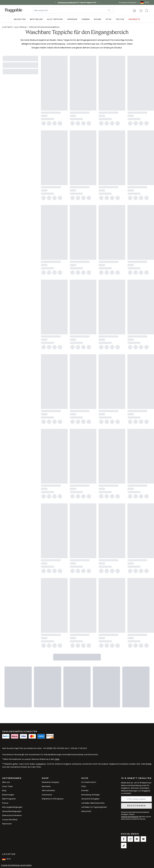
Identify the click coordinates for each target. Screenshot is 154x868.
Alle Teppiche (55, 19)
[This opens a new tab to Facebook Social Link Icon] (124, 839)
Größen (72, 19)
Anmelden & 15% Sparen (128, 3)
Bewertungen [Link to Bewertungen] (8, 795)
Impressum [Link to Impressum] (7, 824)
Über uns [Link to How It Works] (6, 782)
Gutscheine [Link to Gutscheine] (47, 795)
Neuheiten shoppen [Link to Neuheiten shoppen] (51, 782)
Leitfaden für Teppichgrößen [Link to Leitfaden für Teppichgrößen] (94, 807)
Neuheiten (20, 19)
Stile (109, 19)
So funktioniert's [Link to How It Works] (89, 782)
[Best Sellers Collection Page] (37, 19)
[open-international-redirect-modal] (145, 2)
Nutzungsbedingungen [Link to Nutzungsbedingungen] (12, 807)
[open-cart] (147, 10)
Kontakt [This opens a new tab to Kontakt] (85, 790)
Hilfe (85, 778)
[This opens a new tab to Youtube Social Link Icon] (143, 839)
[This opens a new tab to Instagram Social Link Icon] (130, 839)
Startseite (7, 27)
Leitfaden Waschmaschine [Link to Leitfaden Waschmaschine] (93, 803)
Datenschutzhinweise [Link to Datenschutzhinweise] (12, 815)
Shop (45, 778)
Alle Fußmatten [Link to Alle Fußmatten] (49, 790)
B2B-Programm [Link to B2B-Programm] (9, 799)
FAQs (57, 759)
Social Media (130, 834)
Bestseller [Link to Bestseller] (46, 786)
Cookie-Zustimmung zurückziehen (16, 865)
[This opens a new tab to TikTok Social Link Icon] (124, 846)
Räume (98, 19)
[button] (134, 11)
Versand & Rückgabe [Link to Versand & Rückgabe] (90, 799)
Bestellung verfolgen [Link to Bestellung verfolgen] (91, 795)
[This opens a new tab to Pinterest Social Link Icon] (137, 839)
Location (9, 854)
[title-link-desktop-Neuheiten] (20, 19)
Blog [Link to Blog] (4, 790)
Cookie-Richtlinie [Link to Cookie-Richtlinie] (10, 820)
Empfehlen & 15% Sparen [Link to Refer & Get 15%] (53, 799)
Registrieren (136, 806)
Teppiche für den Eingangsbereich (44, 27)
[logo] (14, 10)
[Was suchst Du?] (70, 10)
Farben (86, 19)
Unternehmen (12, 778)
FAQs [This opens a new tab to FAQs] (84, 786)
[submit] (110, 10)
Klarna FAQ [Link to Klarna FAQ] (86, 811)
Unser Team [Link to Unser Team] (7, 786)
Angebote (134, 19)
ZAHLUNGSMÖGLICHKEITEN (20, 731)
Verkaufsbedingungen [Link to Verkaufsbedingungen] (12, 811)
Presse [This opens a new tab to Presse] (5, 803)
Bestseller (37, 19)
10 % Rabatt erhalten (136, 778)
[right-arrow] (99, 2)
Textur (120, 19)
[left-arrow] (55, 2)
